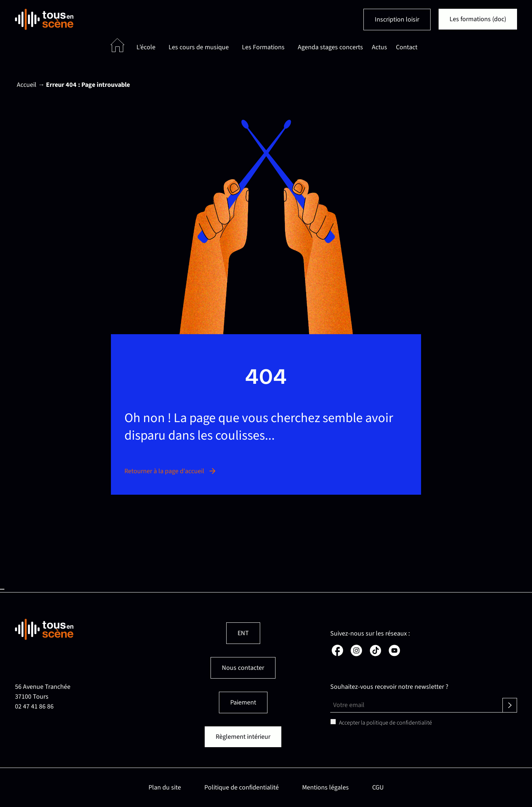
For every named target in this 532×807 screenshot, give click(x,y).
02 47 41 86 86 (34, 706)
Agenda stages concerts (330, 47)
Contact (407, 47)
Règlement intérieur (243, 737)
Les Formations (263, 47)
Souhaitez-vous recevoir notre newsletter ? (389, 687)
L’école (146, 47)
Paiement (243, 702)
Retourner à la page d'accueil (171, 471)
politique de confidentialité (399, 723)
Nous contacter (243, 668)
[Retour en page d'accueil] (44, 19)
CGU (378, 787)
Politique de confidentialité (242, 787)
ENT (243, 633)
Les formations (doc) (478, 19)
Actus (379, 47)
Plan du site (165, 787)
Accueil (27, 85)
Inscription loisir (397, 20)
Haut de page (2, 589)
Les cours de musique (199, 47)
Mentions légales (325, 787)
